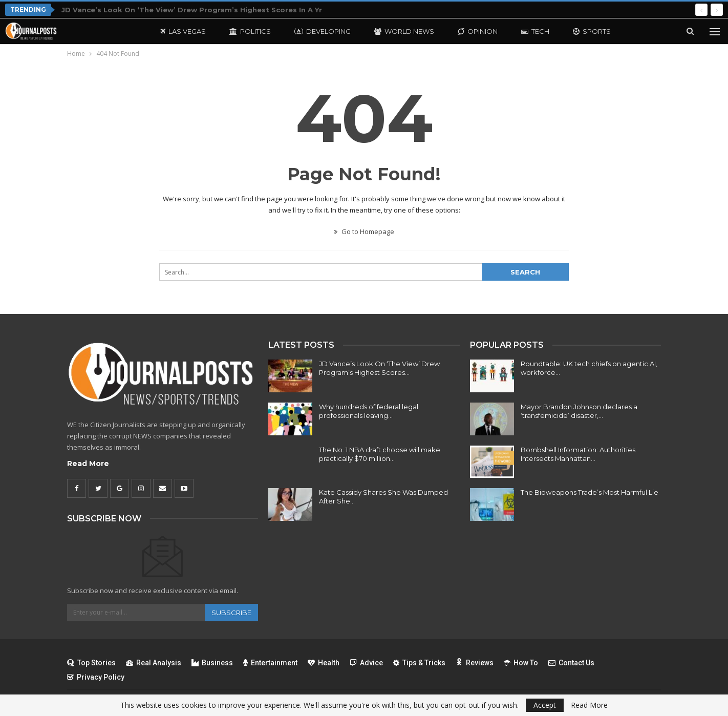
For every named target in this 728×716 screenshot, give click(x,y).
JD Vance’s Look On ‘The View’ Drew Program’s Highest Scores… (379, 368)
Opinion (478, 31)
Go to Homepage (364, 231)
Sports (592, 31)
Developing (323, 31)
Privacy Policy (96, 677)
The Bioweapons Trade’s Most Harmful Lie (590, 492)
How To (521, 663)
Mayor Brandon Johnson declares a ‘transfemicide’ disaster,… (579, 411)
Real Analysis (154, 663)
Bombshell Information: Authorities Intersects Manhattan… (578, 454)
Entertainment (270, 663)
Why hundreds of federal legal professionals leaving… (369, 411)
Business (212, 663)
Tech (535, 31)
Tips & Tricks (419, 663)
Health (324, 663)
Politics (250, 31)
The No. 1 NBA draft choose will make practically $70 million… (380, 454)
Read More (88, 464)
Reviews (475, 663)
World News (404, 31)
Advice (366, 663)
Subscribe (231, 613)
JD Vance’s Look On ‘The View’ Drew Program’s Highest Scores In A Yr (192, 10)
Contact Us (571, 663)
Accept (545, 705)
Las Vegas (183, 31)
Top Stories (91, 663)
